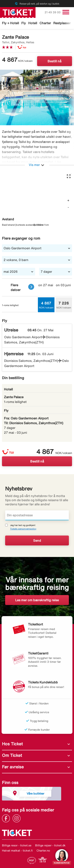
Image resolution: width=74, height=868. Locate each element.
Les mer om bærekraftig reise (37, 600)
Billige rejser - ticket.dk (50, 845)
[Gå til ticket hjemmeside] (18, 12)
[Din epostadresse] (37, 515)
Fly (24, 23)
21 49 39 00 (53, 12)
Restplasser (62, 23)
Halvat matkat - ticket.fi (17, 851)
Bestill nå (54, 61)
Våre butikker (35, 793)
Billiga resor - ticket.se (17, 845)
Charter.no (43, 851)
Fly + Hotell (10, 23)
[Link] (7, 818)
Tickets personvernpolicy (23, 529)
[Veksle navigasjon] (66, 12)
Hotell (33, 23)
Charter (45, 23)
